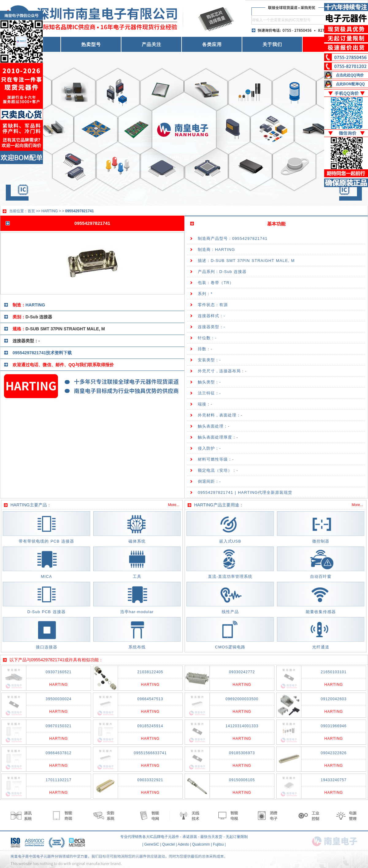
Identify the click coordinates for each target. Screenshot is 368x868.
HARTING (50, 211)
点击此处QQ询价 (350, 75)
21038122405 (150, 672)
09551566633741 (150, 753)
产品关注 (151, 44)
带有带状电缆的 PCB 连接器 (46, 541)
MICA (46, 576)
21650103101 (334, 672)
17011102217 (59, 780)
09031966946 (334, 726)
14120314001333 (242, 726)
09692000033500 (242, 699)
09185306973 (242, 753)
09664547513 (150, 699)
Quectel (169, 844)
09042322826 (334, 753)
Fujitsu (218, 844)
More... (174, 505)
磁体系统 (137, 541)
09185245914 (150, 726)
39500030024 (59, 699)
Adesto (183, 844)
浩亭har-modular (137, 612)
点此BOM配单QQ (350, 84)
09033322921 (150, 780)
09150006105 (242, 780)
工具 (137, 576)
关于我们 (272, 44)
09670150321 (59, 726)
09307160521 (59, 672)
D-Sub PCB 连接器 (46, 612)
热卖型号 (91, 44)
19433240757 (334, 780)
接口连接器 (47, 647)
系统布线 (137, 647)
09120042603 (334, 699)
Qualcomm (201, 844)
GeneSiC (152, 844)
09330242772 (242, 672)
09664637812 (59, 753)
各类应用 (212, 44)
